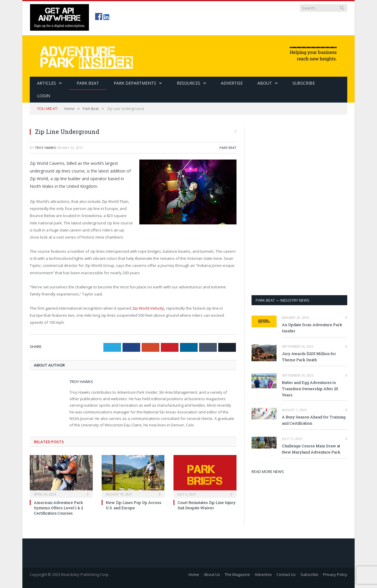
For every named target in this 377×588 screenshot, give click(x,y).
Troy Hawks (45, 148)
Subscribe (309, 574)
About (265, 83)
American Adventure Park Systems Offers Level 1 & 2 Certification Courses (58, 508)
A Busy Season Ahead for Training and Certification (314, 420)
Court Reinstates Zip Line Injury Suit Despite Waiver (207, 505)
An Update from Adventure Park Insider (312, 328)
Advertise (232, 83)
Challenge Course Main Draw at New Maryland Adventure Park (311, 449)
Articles (47, 83)
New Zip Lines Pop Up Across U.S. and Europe (134, 505)
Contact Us (286, 574)
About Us (212, 574)
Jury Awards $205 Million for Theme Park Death (309, 357)
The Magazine (237, 574)
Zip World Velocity (148, 308)
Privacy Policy (335, 574)
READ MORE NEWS (268, 472)
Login (44, 96)
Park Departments (135, 83)
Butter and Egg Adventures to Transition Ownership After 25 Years (310, 389)
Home (194, 574)
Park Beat (88, 83)
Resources (188, 83)
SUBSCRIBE (304, 83)
